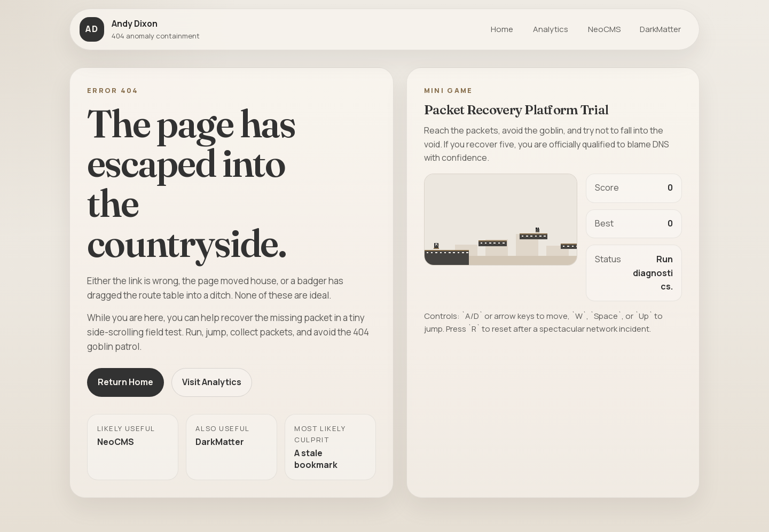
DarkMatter (660, 29)
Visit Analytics (212, 382)
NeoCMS (604, 29)
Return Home (125, 382)
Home (502, 29)
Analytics (551, 29)
